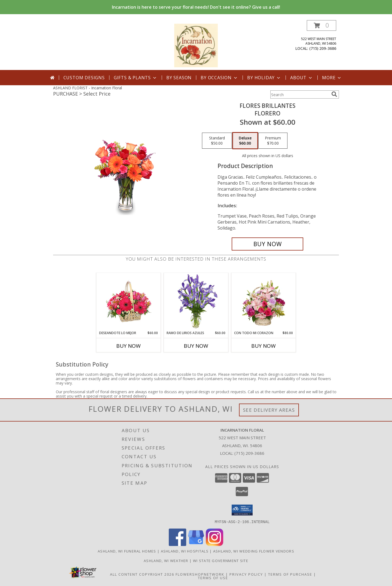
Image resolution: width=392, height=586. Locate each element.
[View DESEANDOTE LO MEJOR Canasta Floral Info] (129, 302)
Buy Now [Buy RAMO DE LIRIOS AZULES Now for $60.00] (196, 346)
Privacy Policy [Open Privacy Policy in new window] (246, 574)
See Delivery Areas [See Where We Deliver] (269, 410)
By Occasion (219, 78)
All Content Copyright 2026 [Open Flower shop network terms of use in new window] (142, 574)
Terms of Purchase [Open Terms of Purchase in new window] (290, 574)
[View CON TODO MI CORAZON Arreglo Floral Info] (264, 302)
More (332, 78)
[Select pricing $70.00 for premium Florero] (273, 141)
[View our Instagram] (215, 544)
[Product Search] (300, 94)
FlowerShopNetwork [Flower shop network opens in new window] (200, 574)
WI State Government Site (221, 560)
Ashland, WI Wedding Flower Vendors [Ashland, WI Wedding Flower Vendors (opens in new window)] (254, 551)
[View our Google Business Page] (196, 544)
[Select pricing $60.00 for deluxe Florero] (245, 141)
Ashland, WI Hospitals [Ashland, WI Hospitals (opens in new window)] (185, 551)
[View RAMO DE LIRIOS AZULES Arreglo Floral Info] (196, 302)
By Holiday (264, 78)
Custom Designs (84, 78)
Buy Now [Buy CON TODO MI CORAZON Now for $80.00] (264, 346)
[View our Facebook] (177, 544)
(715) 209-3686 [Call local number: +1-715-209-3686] (323, 48)
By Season (179, 78)
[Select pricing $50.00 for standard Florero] (217, 141)
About (302, 78)
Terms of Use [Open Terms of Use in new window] (213, 578)
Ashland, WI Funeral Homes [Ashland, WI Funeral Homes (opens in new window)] (127, 551)
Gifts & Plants (136, 78)
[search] (334, 94)
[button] (321, 25)
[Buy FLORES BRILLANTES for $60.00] (267, 244)
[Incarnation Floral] (196, 45)
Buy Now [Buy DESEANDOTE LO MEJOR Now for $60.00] (128, 346)
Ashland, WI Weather (166, 560)
